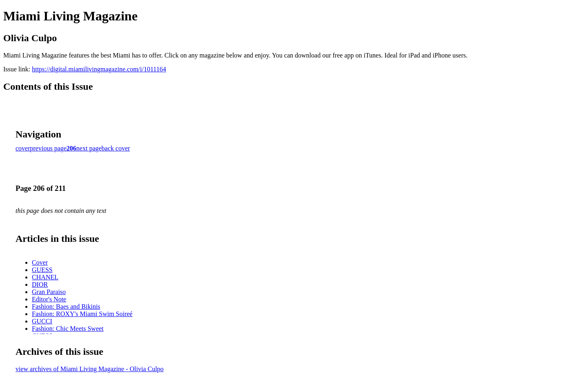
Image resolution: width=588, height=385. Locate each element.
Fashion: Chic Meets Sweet (68, 329)
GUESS (42, 270)
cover (23, 148)
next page (89, 148)
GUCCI (42, 321)
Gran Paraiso (49, 292)
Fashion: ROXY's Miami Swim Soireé (82, 314)
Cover (40, 262)
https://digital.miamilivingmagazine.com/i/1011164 (99, 69)
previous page (48, 148)
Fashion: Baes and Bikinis (66, 306)
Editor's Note (49, 299)
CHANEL (45, 277)
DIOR (40, 284)
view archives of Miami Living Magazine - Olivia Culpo (90, 369)
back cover (116, 148)
